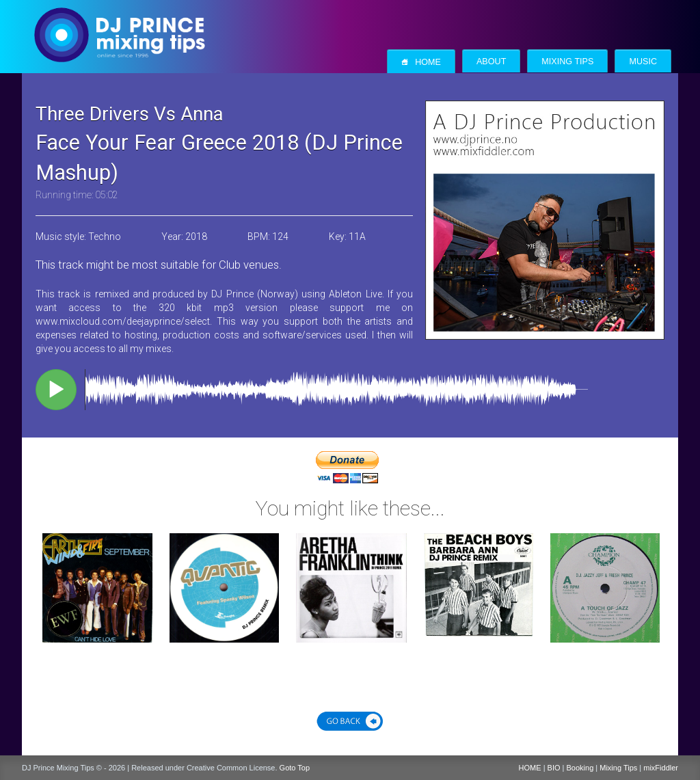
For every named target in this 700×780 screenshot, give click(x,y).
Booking (580, 768)
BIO (554, 768)
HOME (530, 768)
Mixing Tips (567, 62)
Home (421, 62)
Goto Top (295, 768)
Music (643, 62)
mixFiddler (661, 768)
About (491, 62)
